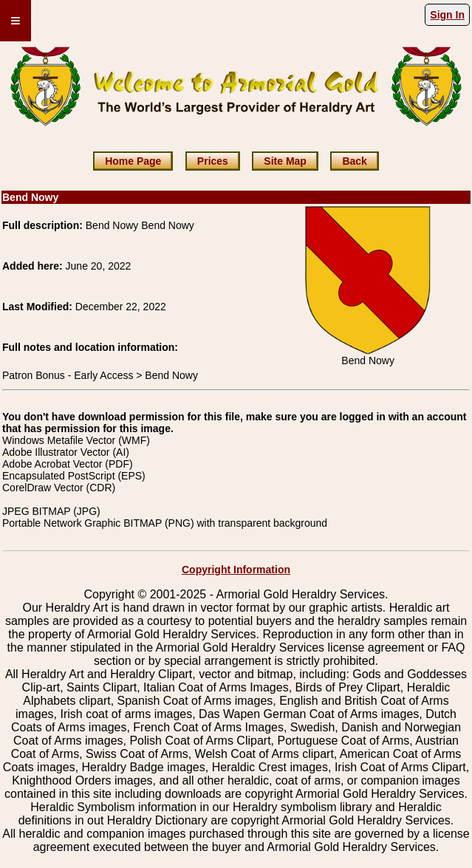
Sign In (447, 15)
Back (354, 161)
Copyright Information (236, 570)
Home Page (133, 161)
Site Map (285, 161)
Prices (213, 161)
